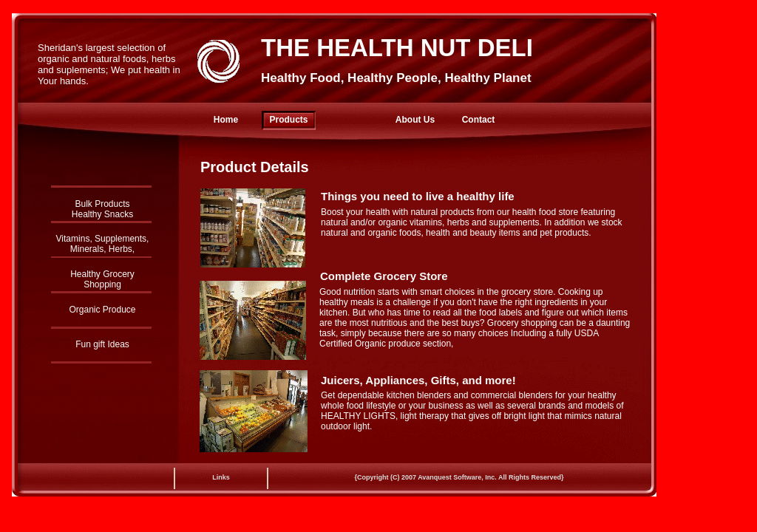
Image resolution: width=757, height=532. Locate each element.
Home (226, 120)
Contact (479, 120)
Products (288, 120)
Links (221, 477)
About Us (415, 120)
